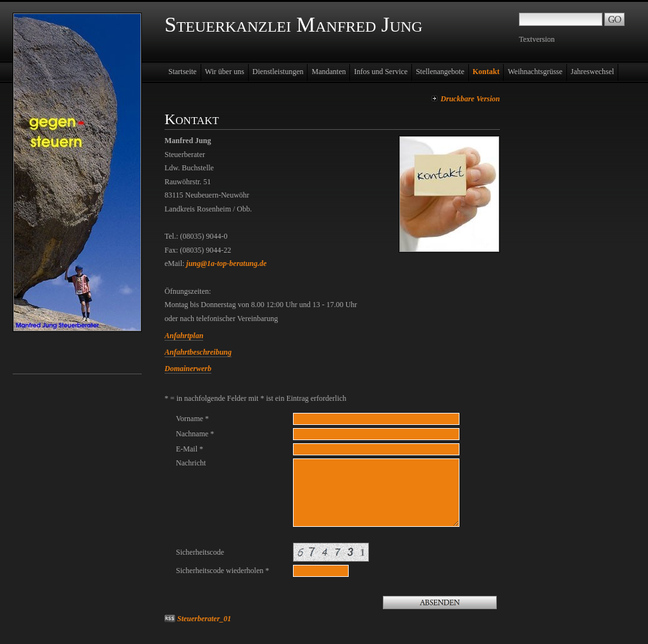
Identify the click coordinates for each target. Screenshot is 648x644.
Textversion (537, 39)
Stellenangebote (440, 72)
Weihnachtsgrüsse (535, 72)
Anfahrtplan (184, 336)
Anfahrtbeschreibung (198, 352)
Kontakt (486, 72)
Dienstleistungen (278, 72)
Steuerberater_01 (204, 619)
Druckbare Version (470, 99)
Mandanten (328, 72)
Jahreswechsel (593, 72)
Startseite (183, 72)
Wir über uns (225, 72)
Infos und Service (381, 72)
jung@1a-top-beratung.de (226, 263)
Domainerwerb (188, 369)
